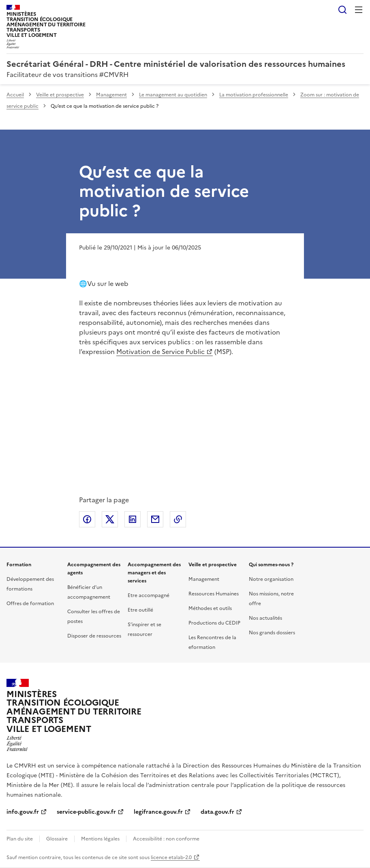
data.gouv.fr (217, 812)
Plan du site (20, 839)
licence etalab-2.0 (171, 857)
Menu (359, 10)
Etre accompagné (149, 595)
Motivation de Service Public (160, 352)
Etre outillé (140, 610)
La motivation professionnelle (254, 95)
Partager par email (155, 519)
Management (111, 95)
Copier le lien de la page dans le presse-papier (178, 519)
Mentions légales (100, 839)
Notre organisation (271, 579)
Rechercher (342, 10)
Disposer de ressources (94, 636)
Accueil (15, 95)
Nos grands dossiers (272, 633)
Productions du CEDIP (214, 623)
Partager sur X (110, 519)
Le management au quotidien (173, 95)
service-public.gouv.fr (86, 812)
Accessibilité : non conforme (166, 839)
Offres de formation (30, 604)
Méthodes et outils (210, 608)
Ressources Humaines (214, 594)
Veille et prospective (60, 95)
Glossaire (57, 839)
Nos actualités (265, 618)
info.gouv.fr (23, 812)
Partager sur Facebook (87, 519)
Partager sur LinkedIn (133, 519)
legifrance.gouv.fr (158, 812)
